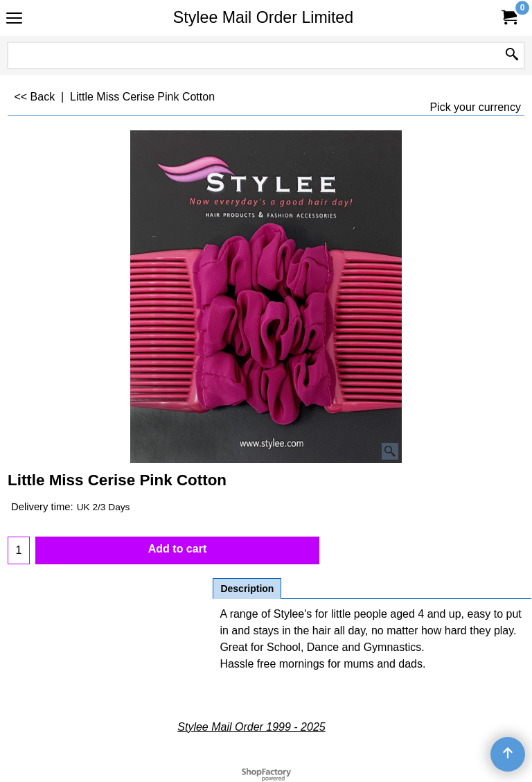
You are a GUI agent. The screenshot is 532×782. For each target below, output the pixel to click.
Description (247, 589)
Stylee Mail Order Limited (263, 17)
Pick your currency (475, 107)
